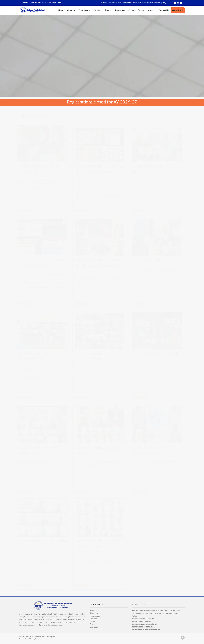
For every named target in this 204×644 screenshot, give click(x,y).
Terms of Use (24, 639)
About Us (94, 613)
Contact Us (164, 10)
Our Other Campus (136, 10)
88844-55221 (137, 624)
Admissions (120, 10)
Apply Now (178, 10)
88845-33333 (27, 2)
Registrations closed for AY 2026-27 (102, 102)
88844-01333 (137, 627)
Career (93, 621)
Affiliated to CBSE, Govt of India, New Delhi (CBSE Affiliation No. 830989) (135, 2)
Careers (152, 10)
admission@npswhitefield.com (48, 2)
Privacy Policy (35, 639)
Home (61, 10)
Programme (95, 616)
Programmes (84, 10)
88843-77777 (137, 621)
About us (71, 10)
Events (108, 10)
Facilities (97, 10)
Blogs (92, 624)
